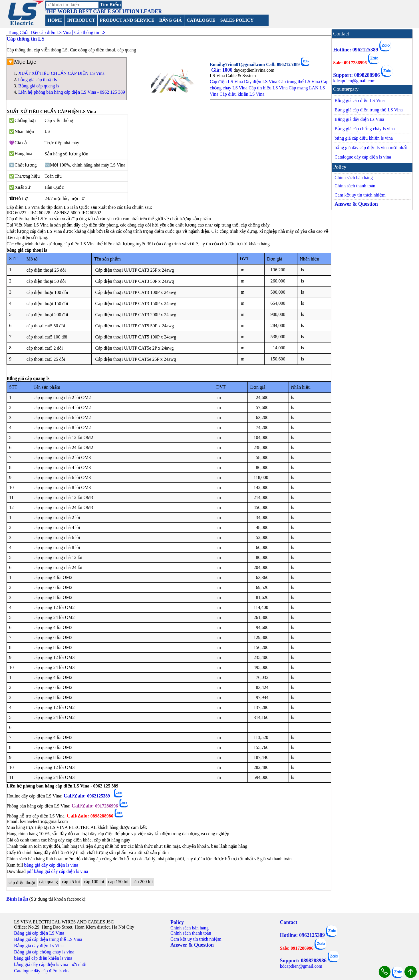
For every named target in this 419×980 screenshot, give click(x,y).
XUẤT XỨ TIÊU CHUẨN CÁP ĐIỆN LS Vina (61, 73)
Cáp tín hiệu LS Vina (268, 88)
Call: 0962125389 (283, 64)
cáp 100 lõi (94, 882)
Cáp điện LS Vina (226, 82)
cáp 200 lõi (143, 882)
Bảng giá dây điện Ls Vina (359, 119)
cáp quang (49, 882)
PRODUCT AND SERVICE (127, 20)
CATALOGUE (201, 20)
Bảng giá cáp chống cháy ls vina (365, 129)
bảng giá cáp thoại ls (38, 80)
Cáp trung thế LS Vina (299, 82)
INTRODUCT (81, 20)
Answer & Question (356, 204)
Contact (288, 922)
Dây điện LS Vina (261, 82)
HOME (55, 20)
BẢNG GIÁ (171, 20)
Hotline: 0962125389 (356, 50)
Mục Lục (25, 62)
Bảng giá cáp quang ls (39, 86)
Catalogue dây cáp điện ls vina (363, 157)
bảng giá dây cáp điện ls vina (51, 865)
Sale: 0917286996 (350, 63)
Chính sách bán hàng (354, 178)
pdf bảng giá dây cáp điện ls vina (58, 871)
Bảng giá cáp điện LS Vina (359, 100)
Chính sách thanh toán (355, 186)
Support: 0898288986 (356, 75)
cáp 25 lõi (71, 882)
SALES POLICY (237, 20)
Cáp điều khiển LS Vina (242, 94)
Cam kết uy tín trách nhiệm (360, 195)
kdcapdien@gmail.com (354, 81)
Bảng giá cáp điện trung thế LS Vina (369, 110)
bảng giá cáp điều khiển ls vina (364, 138)
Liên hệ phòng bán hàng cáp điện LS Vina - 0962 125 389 (72, 92)
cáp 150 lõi (118, 882)
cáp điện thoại (22, 882)
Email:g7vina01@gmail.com (238, 64)
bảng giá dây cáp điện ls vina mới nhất (371, 148)
